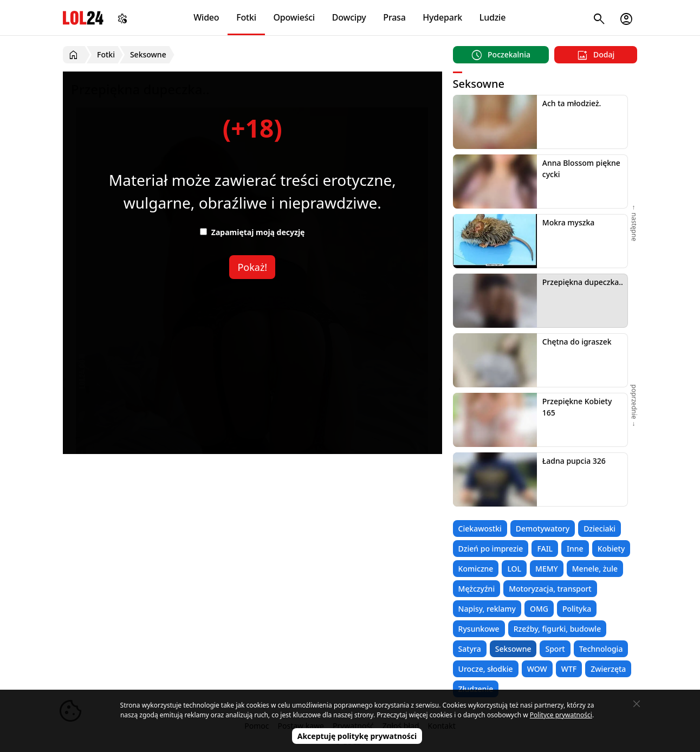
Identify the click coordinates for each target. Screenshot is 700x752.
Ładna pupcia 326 (574, 461)
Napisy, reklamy (487, 609)
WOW (537, 669)
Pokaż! (252, 267)
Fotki (246, 17)
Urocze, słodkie (486, 669)
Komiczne (476, 569)
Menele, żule (595, 569)
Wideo (206, 17)
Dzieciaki (599, 529)
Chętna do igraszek (577, 342)
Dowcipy (349, 17)
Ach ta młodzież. (572, 103)
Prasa (394, 17)
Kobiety (611, 549)
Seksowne (513, 649)
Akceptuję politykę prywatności (357, 736)
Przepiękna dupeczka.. (583, 282)
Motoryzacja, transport (550, 589)
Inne (575, 549)
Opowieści (294, 17)
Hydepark (442, 17)
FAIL (545, 549)
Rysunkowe (479, 629)
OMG (539, 609)
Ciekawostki (480, 529)
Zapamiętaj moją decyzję (252, 232)
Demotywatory (543, 529)
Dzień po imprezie (491, 549)
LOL (514, 569)
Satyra (470, 649)
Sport (555, 649)
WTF (569, 669)
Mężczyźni (477, 589)
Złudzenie (476, 689)
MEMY (547, 569)
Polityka (577, 609)
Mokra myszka (569, 222)
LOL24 (83, 18)
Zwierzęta (608, 669)
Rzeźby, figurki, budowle (558, 629)
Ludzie (492, 17)
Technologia (601, 649)
